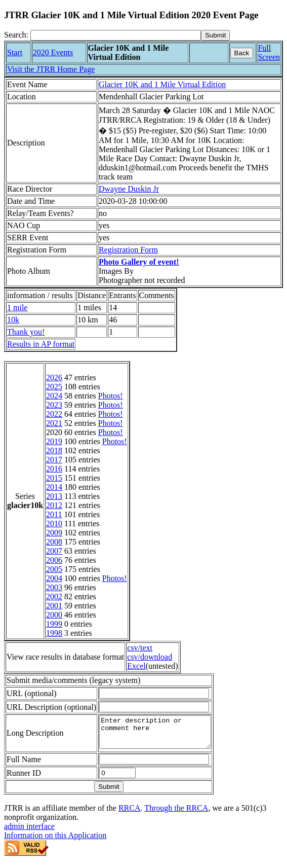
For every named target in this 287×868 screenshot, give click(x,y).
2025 (54, 387)
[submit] (215, 35)
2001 (54, 606)
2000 (54, 615)
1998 (54, 633)
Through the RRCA (176, 814)
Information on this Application (55, 841)
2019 (54, 441)
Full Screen (269, 52)
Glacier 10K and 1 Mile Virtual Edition (162, 84)
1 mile (17, 308)
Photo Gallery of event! (139, 262)
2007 (54, 551)
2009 (54, 533)
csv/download (150, 657)
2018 (54, 450)
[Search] (116, 35)
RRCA (130, 814)
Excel (136, 666)
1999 (54, 624)
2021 (54, 423)
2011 (54, 514)
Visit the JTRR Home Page (51, 69)
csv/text (140, 648)
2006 (54, 560)
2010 (54, 523)
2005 (54, 569)
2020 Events (53, 52)
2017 (54, 460)
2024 (54, 396)
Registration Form (128, 250)
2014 (54, 487)
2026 (54, 377)
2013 (54, 496)
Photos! (111, 396)
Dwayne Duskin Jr (129, 189)
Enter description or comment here (161, 735)
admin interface (29, 832)
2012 (54, 505)
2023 (54, 405)
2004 (54, 578)
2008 (54, 542)
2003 (54, 587)
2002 (54, 596)
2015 (54, 478)
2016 (54, 469)
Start (15, 52)
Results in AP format (41, 344)
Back (242, 53)
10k (13, 320)
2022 (54, 414)
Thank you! (26, 332)
